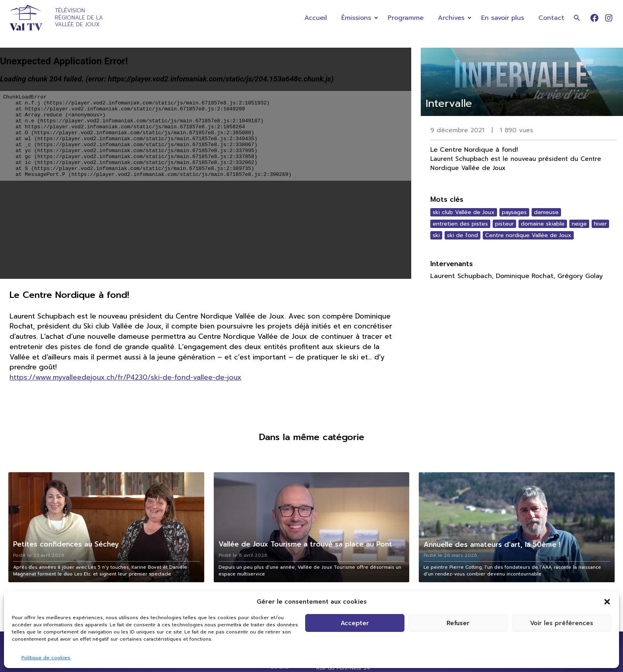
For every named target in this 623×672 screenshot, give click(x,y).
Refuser (458, 623)
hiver (600, 224)
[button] (607, 602)
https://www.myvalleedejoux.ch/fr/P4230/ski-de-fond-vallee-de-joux (126, 377)
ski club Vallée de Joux (464, 212)
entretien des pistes (460, 224)
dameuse (546, 212)
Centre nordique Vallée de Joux (528, 235)
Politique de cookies (46, 658)
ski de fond (462, 235)
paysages (514, 212)
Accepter (355, 623)
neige (579, 224)
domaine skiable (543, 224)
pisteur (504, 224)
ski (436, 235)
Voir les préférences (562, 623)
